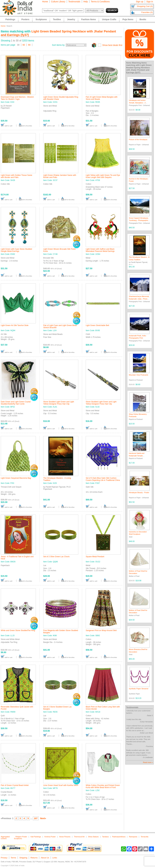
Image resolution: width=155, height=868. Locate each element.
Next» (43, 818)
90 (29, 45)
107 (36, 818)
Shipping (23, 858)
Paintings (10, 19)
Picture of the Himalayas (138, 139)
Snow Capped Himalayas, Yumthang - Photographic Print (139, 220)
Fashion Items (89, 19)
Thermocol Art (79, 837)
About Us (45, 858)
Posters (25, 19)
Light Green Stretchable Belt (97, 325)
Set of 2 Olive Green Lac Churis (56, 557)
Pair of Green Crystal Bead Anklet (15, 785)
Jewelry (71, 19)
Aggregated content (5, 838)
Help (86, 2)
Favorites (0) (147, 12)
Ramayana (133, 837)
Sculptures (41, 19)
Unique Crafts (109, 19)
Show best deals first (112, 45)
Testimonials (74, 2)
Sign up (140, 2)
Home (45, 2)
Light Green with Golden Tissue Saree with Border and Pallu (17, 176)
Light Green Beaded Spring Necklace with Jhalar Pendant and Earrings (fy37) (139, 69)
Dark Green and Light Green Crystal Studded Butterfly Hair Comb (16, 403)
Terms (13, 858)
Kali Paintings (36, 837)
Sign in (150, 2)
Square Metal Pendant (95, 557)
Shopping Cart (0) (145, 6)
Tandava (105, 837)
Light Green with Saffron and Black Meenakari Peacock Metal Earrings (100, 250)
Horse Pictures (65, 837)
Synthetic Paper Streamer (139, 689)
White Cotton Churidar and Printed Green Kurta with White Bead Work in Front (103, 786)
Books (143, 19)
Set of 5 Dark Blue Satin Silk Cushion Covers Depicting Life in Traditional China (103, 479)
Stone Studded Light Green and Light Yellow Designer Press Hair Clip (59, 403)
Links (55, 858)
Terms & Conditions (100, 2)
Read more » (148, 762)
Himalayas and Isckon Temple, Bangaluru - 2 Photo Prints (137, 103)
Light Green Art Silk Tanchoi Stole (15, 325)
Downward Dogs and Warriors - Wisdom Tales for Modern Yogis (17, 98)
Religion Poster (21, 837)
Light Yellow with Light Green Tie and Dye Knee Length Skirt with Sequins (103, 176)
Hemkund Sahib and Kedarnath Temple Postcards (137, 456)
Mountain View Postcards (139, 375)
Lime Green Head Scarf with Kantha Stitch (61, 785)
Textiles (57, 19)
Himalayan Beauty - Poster (139, 492)
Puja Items (128, 19)
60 (24, 45)
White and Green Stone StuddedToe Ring (18, 630)
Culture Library (58, 2)
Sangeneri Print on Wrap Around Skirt (101, 630)
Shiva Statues (93, 837)
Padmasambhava (119, 837)
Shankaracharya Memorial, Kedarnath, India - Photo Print (139, 299)
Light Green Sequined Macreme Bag (16, 478)
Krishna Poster (50, 837)
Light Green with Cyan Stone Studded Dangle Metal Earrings (16, 250)
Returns (34, 858)
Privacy (4, 858)
